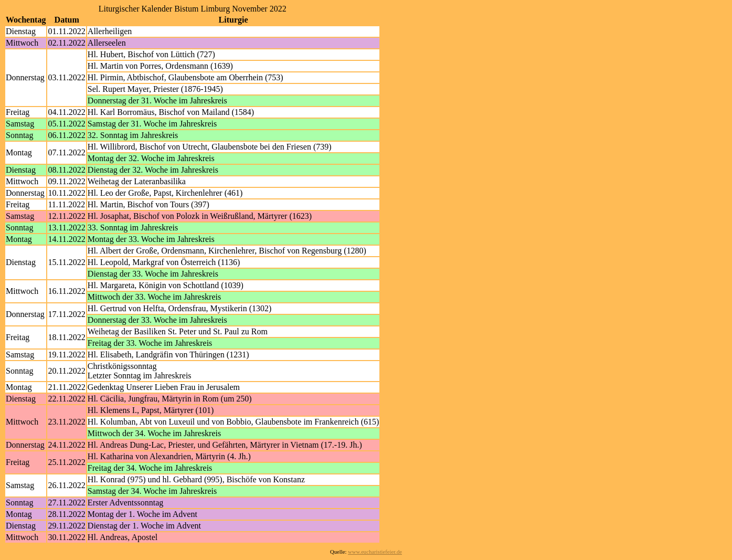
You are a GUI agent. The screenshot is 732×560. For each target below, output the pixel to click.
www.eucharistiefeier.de (375, 552)
